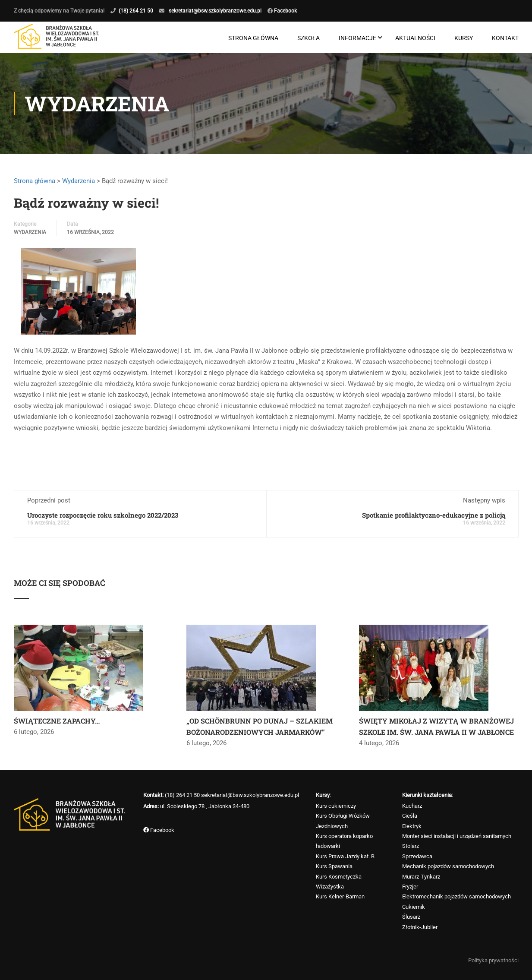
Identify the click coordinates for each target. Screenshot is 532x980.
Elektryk (412, 826)
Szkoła (308, 38)
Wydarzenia (79, 181)
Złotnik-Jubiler (420, 927)
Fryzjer (410, 887)
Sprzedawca (417, 856)
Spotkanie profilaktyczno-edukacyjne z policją (434, 515)
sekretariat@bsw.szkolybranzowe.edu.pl (215, 11)
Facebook (285, 11)
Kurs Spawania (334, 866)
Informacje (357, 38)
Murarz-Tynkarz (421, 877)
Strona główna (253, 38)
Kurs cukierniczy (336, 806)
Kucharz (412, 806)
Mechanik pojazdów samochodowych (448, 866)
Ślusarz (411, 917)
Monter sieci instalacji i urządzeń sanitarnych (457, 836)
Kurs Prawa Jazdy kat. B (345, 856)
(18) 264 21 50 (136, 11)
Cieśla (410, 816)
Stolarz (411, 846)
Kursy (464, 38)
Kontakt (505, 38)
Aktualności (415, 38)
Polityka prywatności (493, 960)
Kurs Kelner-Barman (340, 896)
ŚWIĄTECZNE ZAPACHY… (57, 721)
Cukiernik (414, 907)
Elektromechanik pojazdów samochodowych (456, 896)
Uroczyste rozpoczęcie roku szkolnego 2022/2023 (103, 515)
